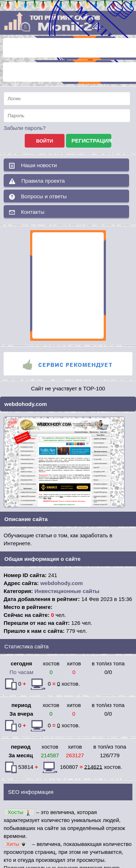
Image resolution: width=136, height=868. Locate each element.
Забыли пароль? (25, 128)
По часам (21, 672)
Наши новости (33, 165)
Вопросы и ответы (38, 196)
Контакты (27, 212)
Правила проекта (37, 181)
